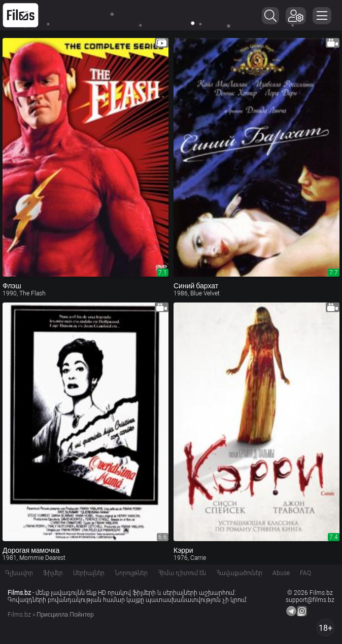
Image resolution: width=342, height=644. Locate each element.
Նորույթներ (131, 573)
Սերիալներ (89, 573)
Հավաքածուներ (239, 573)
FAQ (305, 573)
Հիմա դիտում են (182, 573)
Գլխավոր (19, 573)
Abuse (281, 573)
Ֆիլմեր (53, 573)
